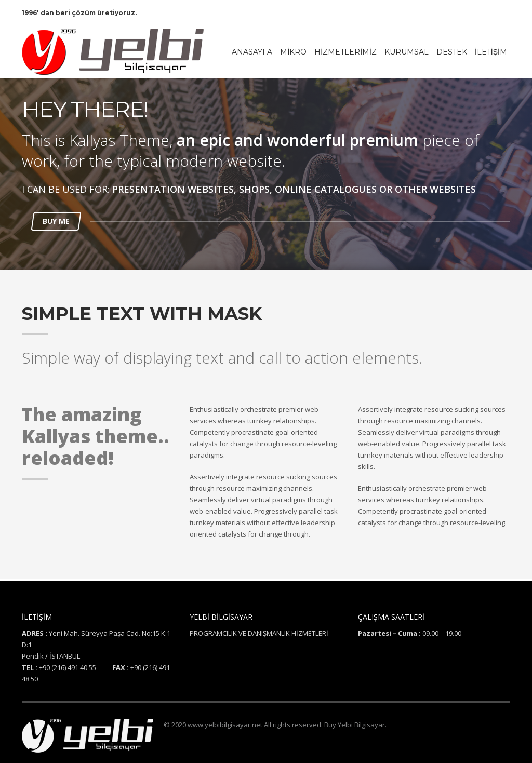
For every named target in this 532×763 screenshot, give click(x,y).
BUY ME (56, 221)
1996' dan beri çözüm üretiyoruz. (79, 13)
